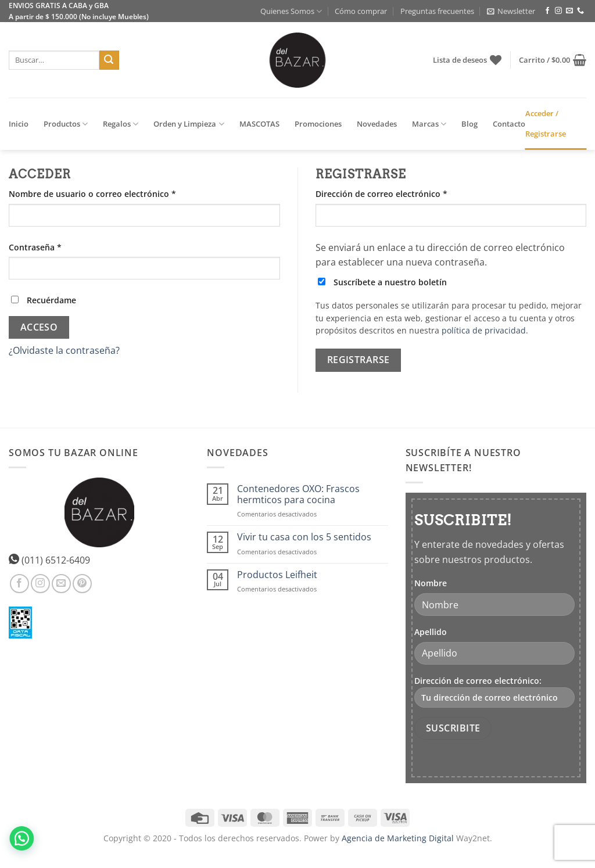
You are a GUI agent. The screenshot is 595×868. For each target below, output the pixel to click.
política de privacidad (484, 330)
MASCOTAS (259, 124)
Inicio (19, 124)
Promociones (318, 124)
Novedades (377, 124)
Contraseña (58, 247)
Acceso (39, 327)
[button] (511, 11)
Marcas (429, 124)
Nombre (431, 583)
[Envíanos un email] (569, 11)
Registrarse (359, 360)
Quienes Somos (291, 11)
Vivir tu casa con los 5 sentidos (304, 537)
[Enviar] (109, 60)
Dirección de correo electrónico (404, 193)
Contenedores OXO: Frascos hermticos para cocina (298, 494)
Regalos (121, 124)
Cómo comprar (361, 11)
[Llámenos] (580, 11)
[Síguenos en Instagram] (558, 11)
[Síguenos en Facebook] (547, 11)
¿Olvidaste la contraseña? (64, 350)
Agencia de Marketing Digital (398, 838)
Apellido (431, 632)
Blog (469, 124)
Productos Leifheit (277, 575)
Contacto (509, 124)
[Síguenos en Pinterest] (82, 584)
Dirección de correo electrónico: (494, 691)
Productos (66, 124)
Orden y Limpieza (189, 124)
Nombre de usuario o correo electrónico (115, 193)
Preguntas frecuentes (437, 11)
